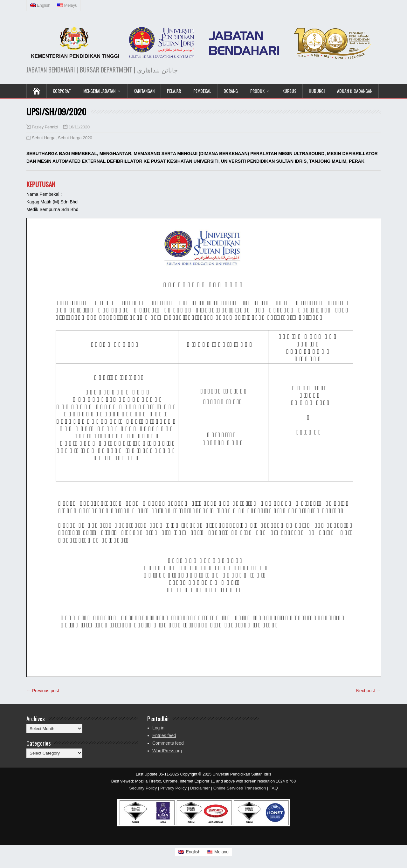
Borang (231, 91)
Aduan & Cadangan (355, 91)
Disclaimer (200, 788)
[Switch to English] (190, 852)
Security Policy (143, 788)
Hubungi (317, 91)
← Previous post (43, 691)
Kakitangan (144, 91)
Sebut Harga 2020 (75, 138)
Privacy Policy (173, 788)
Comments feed (168, 743)
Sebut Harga (44, 138)
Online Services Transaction (240, 788)
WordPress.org (167, 751)
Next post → (368, 691)
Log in (158, 728)
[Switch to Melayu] (218, 852)
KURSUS (289, 91)
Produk (257, 91)
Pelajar (174, 91)
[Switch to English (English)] (40, 5)
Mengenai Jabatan (99, 91)
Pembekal (202, 91)
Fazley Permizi (45, 127)
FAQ (274, 788)
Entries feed (164, 735)
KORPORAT (62, 91)
